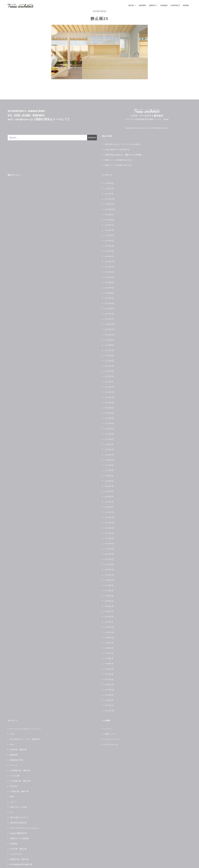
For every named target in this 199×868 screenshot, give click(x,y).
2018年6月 (109, 646)
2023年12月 (110, 320)
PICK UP (14, 750)
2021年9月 (109, 457)
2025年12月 (110, 198)
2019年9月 (109, 575)
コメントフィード (112, 725)
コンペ (13, 786)
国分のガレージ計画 (18, 791)
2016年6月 (109, 687)
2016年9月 (109, 682)
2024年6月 (109, 289)
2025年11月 (110, 203)
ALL (12, 796)
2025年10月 (110, 208)
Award (142, 5)
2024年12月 (110, 259)
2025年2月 (109, 249)
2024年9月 (109, 274)
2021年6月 (109, 473)
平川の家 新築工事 (18, 832)
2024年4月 (109, 300)
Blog (131, 5)
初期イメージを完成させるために (118, 164)
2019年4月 (109, 600)
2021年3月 (109, 488)
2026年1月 (109, 193)
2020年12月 (110, 503)
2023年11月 (110, 325)
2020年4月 (109, 539)
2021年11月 (109, 447)
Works (164, 5)
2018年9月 (109, 631)
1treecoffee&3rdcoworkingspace (25, 812)
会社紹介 (14, 771)
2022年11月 (110, 386)
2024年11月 (110, 264)
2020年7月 (109, 524)
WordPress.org (111, 730)
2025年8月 (109, 218)
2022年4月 (109, 422)
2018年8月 (109, 636)
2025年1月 (109, 254)
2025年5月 (109, 233)
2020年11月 (110, 508)
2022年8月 (109, 401)
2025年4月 (109, 238)
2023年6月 (109, 350)
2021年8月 (109, 463)
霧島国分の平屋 (17, 745)
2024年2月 (109, 310)
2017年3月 (109, 666)
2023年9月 (109, 335)
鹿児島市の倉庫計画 (18, 807)
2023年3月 (109, 366)
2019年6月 (109, 590)
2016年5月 (109, 692)
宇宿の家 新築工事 (18, 735)
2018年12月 (110, 615)
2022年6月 (109, 412)
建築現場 (14, 740)
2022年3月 (109, 427)
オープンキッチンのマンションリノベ (26, 715)
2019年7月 (109, 585)
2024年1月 (109, 315)
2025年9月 (109, 213)
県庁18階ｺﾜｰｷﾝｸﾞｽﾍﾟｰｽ (19, 801)
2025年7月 (109, 223)
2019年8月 (109, 580)
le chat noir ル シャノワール (23, 852)
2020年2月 (109, 549)
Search (92, 137)
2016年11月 (109, 671)
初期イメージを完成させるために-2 (119, 159)
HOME (186, 5)
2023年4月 (109, 361)
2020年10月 (110, 514)
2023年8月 (109, 340)
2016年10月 (110, 677)
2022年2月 (109, 432)
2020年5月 (109, 534)
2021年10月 (110, 452)
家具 (12, 781)
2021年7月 (109, 468)
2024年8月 (109, 279)
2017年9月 (109, 661)
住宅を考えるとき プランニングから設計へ (123, 144)
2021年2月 (109, 493)
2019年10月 (110, 570)
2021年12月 (110, 442)
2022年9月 (109, 396)
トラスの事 (15, 761)
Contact (175, 5)
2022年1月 (109, 437)
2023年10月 (110, 330)
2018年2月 (109, 656)
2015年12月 (110, 697)
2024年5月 (109, 294)
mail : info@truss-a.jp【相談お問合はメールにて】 (39, 119)
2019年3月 (109, 605)
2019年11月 (109, 565)
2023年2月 (109, 371)
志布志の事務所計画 (18, 817)
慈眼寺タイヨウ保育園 (19, 822)
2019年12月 (110, 559)
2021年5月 (109, 478)
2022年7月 (109, 406)
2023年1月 (109, 376)
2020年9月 (109, 519)
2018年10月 (110, 626)
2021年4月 (109, 483)
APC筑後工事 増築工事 (20, 766)
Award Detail (16, 837)
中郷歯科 (14, 827)
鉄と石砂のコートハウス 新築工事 (25, 725)
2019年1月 (109, 610)
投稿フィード (110, 720)
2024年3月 (109, 305)
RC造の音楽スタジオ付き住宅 (117, 149)
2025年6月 (109, 228)
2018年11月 (109, 621)
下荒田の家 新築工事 (19, 776)
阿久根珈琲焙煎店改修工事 (21, 847)
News (13, 720)
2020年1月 (109, 554)
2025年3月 (109, 244)
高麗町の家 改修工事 (19, 842)
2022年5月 (109, 417)
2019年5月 (109, 595)
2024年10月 (110, 269)
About (152, 5)
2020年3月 (109, 544)
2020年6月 (109, 529)
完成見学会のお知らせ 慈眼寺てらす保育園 (123, 154)
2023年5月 (109, 356)
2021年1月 (109, 498)
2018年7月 (109, 641)
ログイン (108, 715)
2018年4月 (109, 651)
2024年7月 (109, 284)
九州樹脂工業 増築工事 (20, 756)
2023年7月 (109, 345)
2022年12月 (110, 381)
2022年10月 (110, 391)
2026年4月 (109, 182)
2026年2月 (109, 187)
